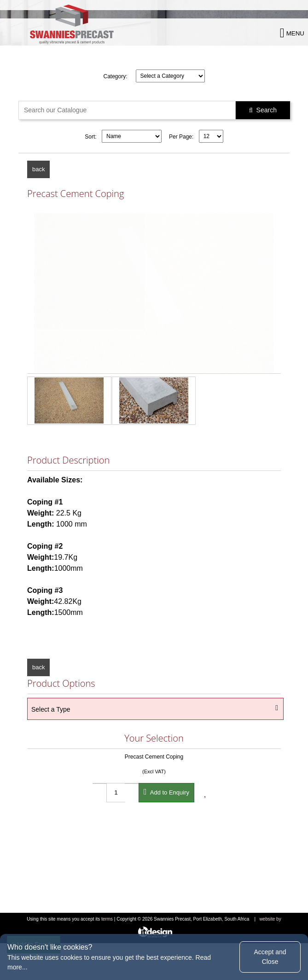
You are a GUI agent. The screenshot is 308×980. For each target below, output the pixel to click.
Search (263, 110)
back (38, 169)
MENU (292, 33)
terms (107, 919)
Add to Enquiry (166, 792)
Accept (270, 957)
